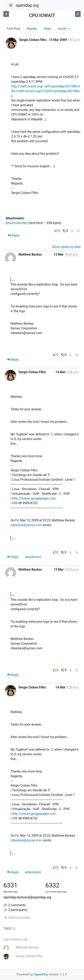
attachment (33, 557)
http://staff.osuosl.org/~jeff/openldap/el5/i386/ (45, 86)
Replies (32, 29)
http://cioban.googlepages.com (34, 498)
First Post (13, 29)
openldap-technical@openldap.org (27, 897)
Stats (47, 29)
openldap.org (27, 5)
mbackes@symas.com (26, 525)
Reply (14, 235)
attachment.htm (17, 223)
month (62, 29)
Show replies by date (66, 247)
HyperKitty (41, 974)
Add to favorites (17, 918)
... (13, 279)
